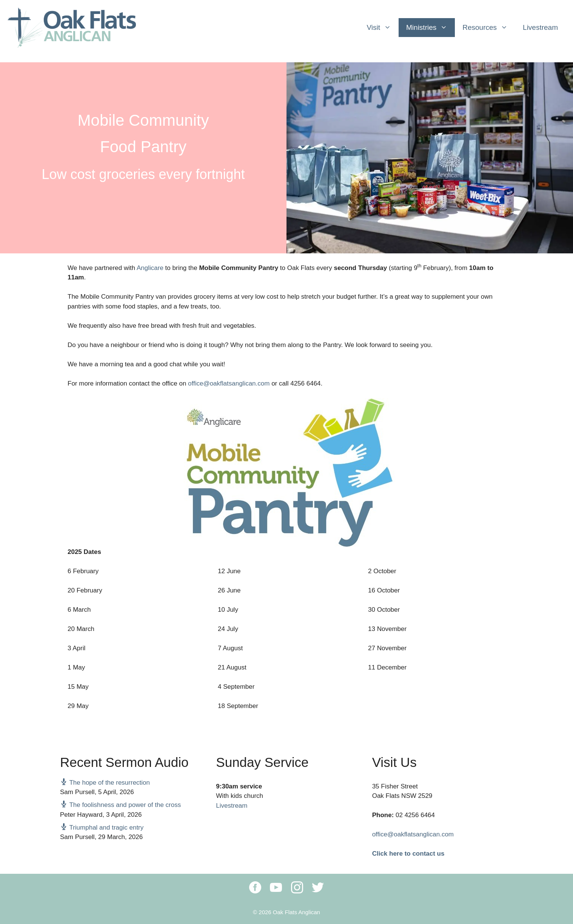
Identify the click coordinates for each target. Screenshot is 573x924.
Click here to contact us (408, 854)
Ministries (431, 28)
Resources (489, 28)
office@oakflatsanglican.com (229, 383)
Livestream (540, 27)
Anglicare (150, 268)
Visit (383, 28)
